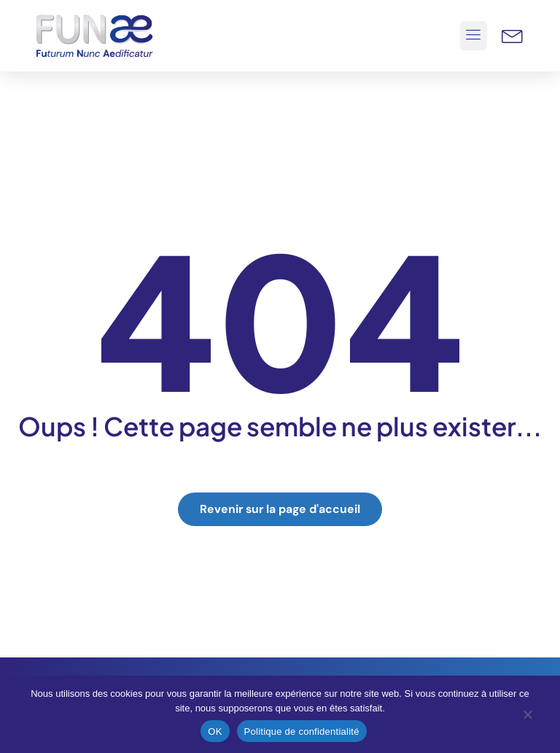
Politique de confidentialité (302, 731)
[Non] (527, 718)
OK (215, 731)
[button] (474, 36)
